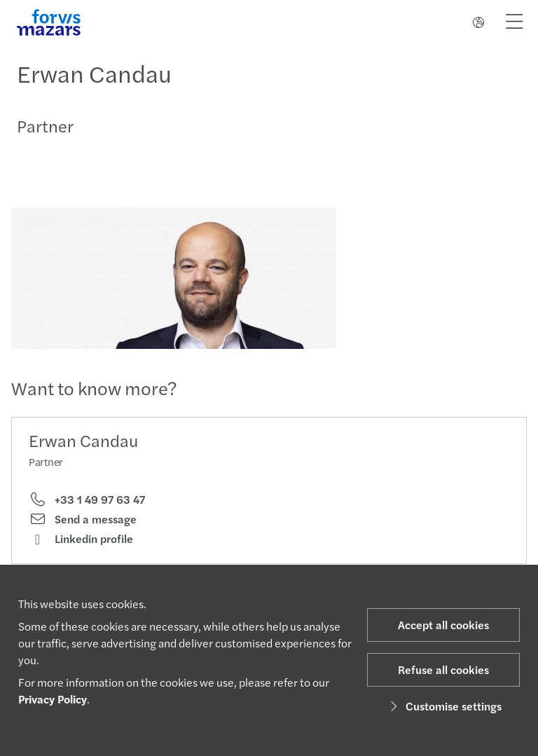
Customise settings (444, 706)
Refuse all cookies (443, 669)
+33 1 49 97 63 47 (87, 500)
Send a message (83, 519)
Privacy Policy (53, 699)
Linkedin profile (81, 539)
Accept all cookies (443, 625)
